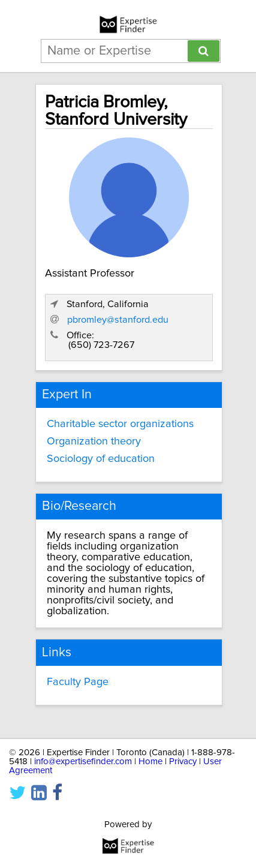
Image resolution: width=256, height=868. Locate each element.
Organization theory (94, 441)
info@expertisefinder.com (83, 762)
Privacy (183, 762)
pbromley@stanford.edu (118, 320)
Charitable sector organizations (120, 424)
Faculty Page (78, 682)
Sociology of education (101, 459)
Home (150, 762)
